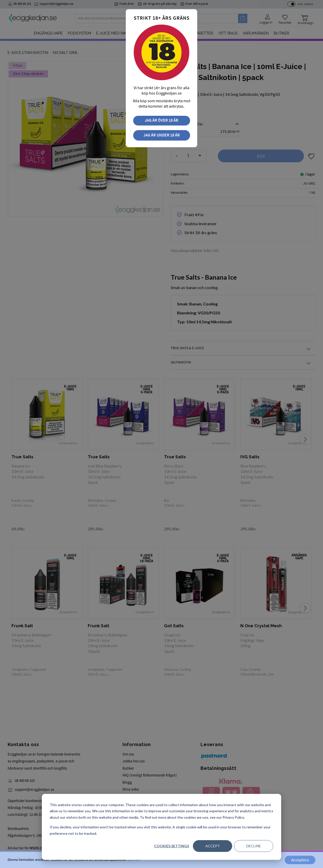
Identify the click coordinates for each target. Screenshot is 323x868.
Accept (213, 846)
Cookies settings (172, 846)
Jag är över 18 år (161, 121)
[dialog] (161, 827)
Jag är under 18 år (162, 135)
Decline (254, 846)
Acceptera (300, 860)
